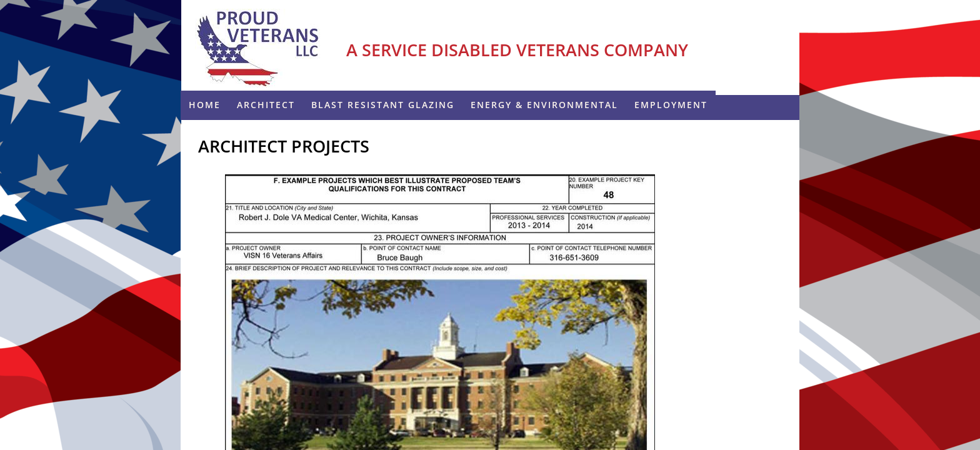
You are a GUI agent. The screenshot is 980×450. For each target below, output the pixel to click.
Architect (266, 105)
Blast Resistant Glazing (383, 105)
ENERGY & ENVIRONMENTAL (544, 105)
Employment (671, 105)
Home (205, 105)
